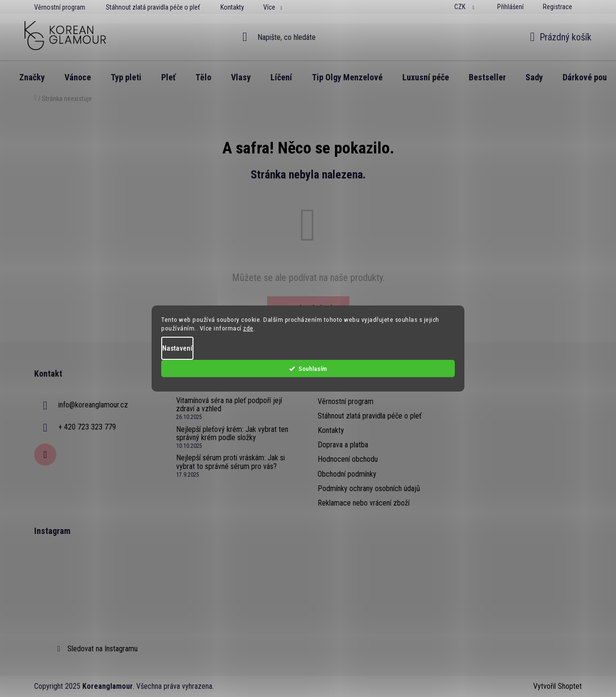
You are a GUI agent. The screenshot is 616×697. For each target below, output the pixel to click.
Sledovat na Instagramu (103, 649)
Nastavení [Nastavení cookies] (177, 351)
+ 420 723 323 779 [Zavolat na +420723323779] (87, 427)
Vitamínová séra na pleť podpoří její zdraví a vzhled (229, 405)
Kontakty (232, 7)
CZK (461, 7)
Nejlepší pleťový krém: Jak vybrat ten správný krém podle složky (232, 434)
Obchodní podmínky (347, 474)
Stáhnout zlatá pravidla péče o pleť (153, 7)
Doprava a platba (343, 445)
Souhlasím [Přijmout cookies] (429, 371)
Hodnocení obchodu (348, 459)
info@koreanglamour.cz (93, 405)
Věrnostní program (60, 7)
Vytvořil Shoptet (558, 686)
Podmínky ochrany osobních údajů (369, 488)
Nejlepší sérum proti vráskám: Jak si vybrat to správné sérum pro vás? (231, 462)
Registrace (558, 7)
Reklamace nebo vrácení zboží (364, 503)
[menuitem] (32, 77)
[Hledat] (308, 37)
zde (248, 331)
